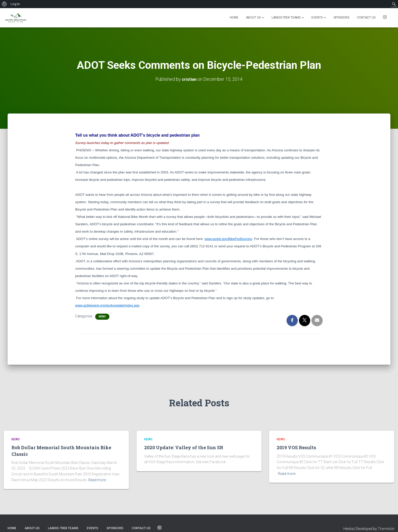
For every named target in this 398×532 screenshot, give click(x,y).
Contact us (366, 18)
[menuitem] (4, 4)
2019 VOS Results (296, 447)
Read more (97, 480)
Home (234, 18)
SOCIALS (385, 18)
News (102, 317)
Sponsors (341, 18)
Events (319, 18)
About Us (255, 18)
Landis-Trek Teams (288, 18)
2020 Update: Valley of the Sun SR (184, 447)
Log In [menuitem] (15, 4)
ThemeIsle (386, 529)
